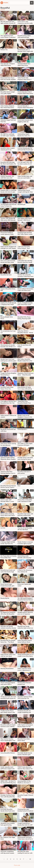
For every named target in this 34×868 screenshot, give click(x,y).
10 (30, 859)
